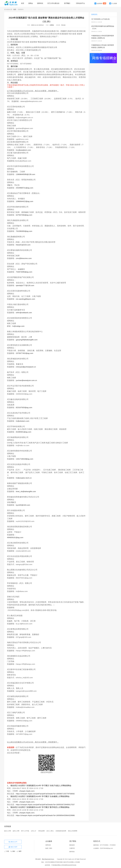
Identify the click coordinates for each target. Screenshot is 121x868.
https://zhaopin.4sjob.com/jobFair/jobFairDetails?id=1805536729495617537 (45, 805)
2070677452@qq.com (25, 353)
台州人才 (34, 831)
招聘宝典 (48, 845)
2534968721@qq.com (25, 188)
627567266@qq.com (24, 215)
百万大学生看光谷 (53, 3)
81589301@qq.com (24, 432)
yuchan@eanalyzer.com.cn (26, 380)
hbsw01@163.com (23, 245)
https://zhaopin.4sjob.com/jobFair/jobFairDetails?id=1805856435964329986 (45, 815)
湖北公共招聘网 (73, 831)
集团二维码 (49, 848)
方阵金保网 (41, 831)
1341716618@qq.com (25, 459)
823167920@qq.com (24, 407)
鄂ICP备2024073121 (48, 859)
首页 (23, 3)
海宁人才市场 (25, 831)
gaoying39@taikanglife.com (27, 340)
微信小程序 (13, 847)
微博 (19, 851)
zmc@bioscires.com (24, 258)
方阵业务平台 (80, 3)
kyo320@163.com (23, 505)
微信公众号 (13, 842)
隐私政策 (72, 845)
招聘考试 (40, 3)
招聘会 (31, 3)
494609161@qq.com (15, 537)
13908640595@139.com (26, 174)
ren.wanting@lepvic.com (26, 299)
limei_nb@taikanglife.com (26, 491)
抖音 (7, 851)
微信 (13, 851)
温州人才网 (16, 831)
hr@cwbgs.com (18, 326)
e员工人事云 (50, 831)
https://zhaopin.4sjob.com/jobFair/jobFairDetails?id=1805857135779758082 (45, 794)
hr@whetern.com (23, 421)
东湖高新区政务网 (61, 831)
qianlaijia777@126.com (25, 285)
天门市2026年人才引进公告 (101, 19)
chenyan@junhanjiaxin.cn (26, 367)
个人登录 (113, 3)
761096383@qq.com (24, 231)
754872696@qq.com (24, 272)
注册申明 (72, 848)
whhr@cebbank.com (24, 313)
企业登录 (98, 3)
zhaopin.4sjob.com (27, 791)
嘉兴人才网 (8, 831)
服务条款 (72, 852)
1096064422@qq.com (25, 201)
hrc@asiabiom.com (23, 150)
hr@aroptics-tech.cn (24, 478)
